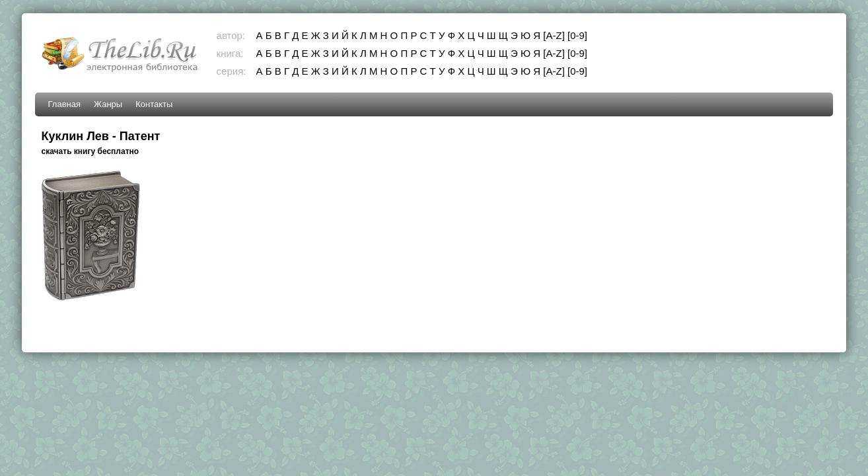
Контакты (154, 104)
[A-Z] (554, 35)
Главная (64, 104)
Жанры (108, 104)
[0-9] (577, 35)
